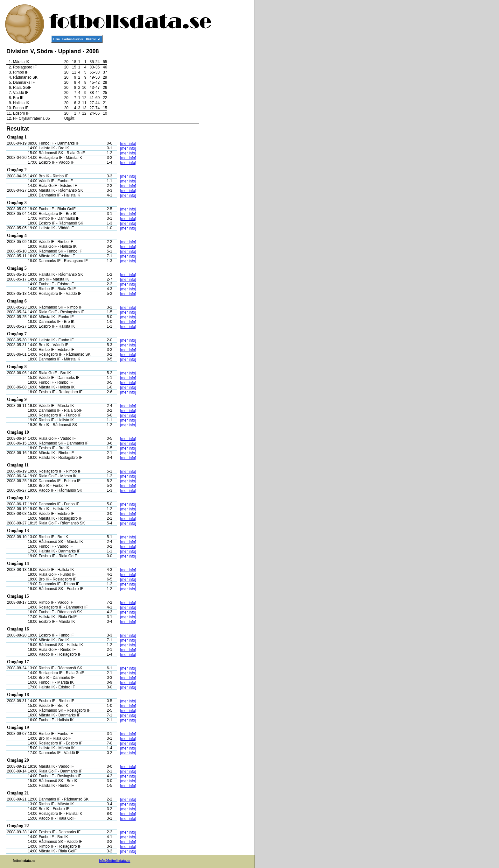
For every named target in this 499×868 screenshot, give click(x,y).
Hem (56, 39)
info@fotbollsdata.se (115, 861)
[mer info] (128, 144)
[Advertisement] (226, 145)
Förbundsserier (73, 39)
